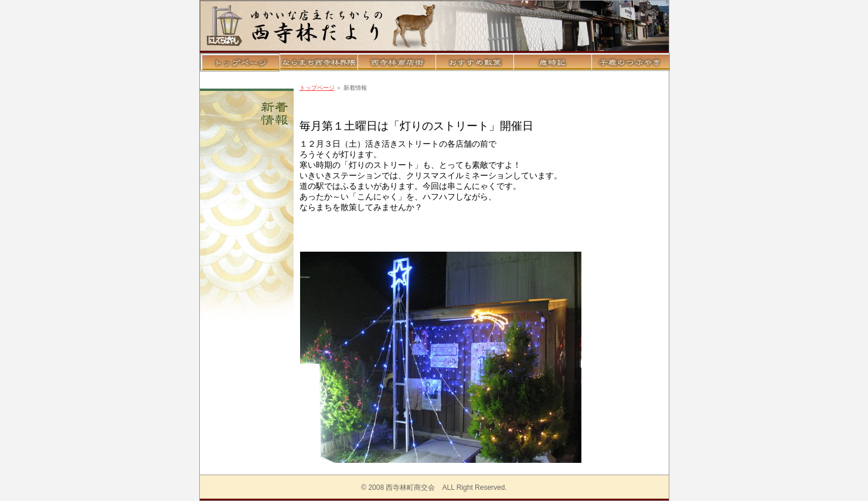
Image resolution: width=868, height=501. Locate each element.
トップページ (317, 88)
